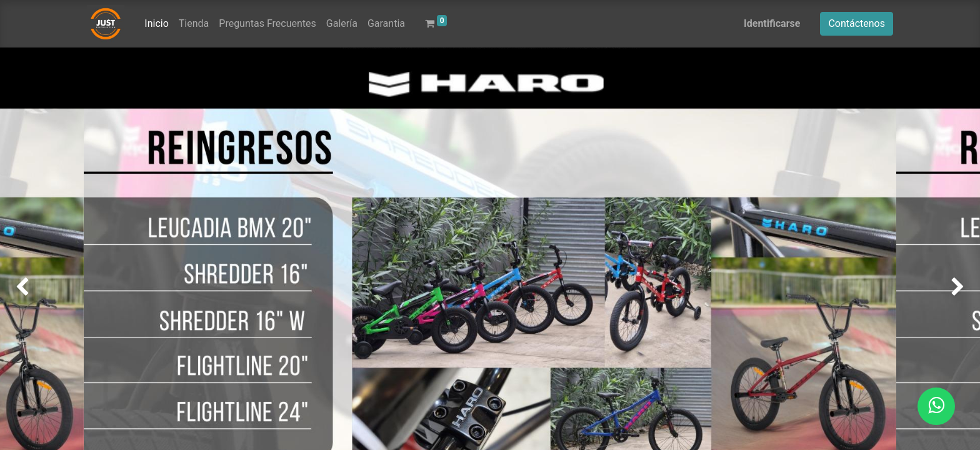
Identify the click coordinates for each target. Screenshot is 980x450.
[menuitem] (156, 24)
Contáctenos (857, 23)
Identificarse (772, 23)
